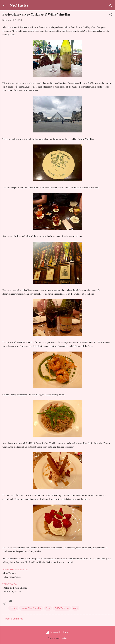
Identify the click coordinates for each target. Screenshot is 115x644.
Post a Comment (14, 619)
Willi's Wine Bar (62, 608)
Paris (48, 608)
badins (64, 638)
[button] (111, 15)
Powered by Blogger (58, 632)
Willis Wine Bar (10, 584)
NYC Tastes (19, 5)
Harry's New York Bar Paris (15, 570)
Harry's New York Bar (31, 608)
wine (75, 608)
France (13, 608)
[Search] (111, 6)
